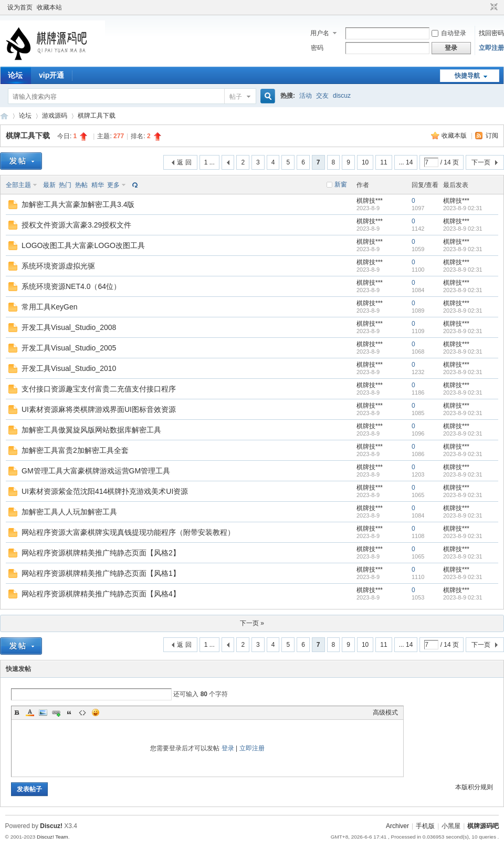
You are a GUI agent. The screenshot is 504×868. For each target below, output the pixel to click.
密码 (317, 48)
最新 (49, 185)
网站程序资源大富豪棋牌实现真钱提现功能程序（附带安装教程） (128, 532)
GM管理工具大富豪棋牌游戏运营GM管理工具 (96, 471)
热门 (65, 185)
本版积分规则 (474, 787)
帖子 (236, 97)
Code (82, 712)
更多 (113, 185)
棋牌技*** (370, 201)
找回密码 (491, 33)
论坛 (15, 75)
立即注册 (491, 48)
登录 (228, 748)
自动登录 (449, 33)
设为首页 (20, 7)
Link (56, 712)
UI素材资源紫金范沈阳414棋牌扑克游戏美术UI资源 (105, 491)
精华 (98, 185)
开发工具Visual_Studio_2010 (69, 368)
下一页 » (252, 623)
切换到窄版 (493, 7)
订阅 (492, 136)
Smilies (96, 712)
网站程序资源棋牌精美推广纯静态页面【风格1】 (101, 573)
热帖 (81, 185)
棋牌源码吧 (4, 116)
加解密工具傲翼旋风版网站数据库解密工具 (91, 430)
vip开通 (51, 75)
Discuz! (51, 826)
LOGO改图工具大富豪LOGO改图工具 (83, 245)
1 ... (209, 162)
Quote (69, 712)
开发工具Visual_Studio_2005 (69, 348)
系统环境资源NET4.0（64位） (71, 286)
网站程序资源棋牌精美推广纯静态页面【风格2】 (101, 553)
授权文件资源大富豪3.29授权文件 (76, 225)
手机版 (425, 826)
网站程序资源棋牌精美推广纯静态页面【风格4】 (101, 594)
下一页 (481, 162)
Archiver (397, 826)
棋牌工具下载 (97, 116)
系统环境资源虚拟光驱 (58, 266)
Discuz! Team (52, 837)
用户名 (320, 33)
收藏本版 (455, 136)
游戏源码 (55, 116)
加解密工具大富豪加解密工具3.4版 (78, 204)
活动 (306, 96)
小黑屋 (451, 826)
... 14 (406, 162)
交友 (322, 96)
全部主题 (18, 185)
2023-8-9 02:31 (463, 208)
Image (43, 712)
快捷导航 (467, 76)
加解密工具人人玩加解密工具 (69, 512)
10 (365, 162)
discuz (342, 96)
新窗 (341, 184)
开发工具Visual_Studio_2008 (69, 327)
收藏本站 (49, 7)
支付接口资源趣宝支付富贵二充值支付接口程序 (99, 389)
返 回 (184, 162)
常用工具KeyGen (50, 307)
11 (384, 162)
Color (30, 712)
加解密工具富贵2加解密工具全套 (75, 450)
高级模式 (385, 712)
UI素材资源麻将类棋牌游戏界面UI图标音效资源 (99, 409)
